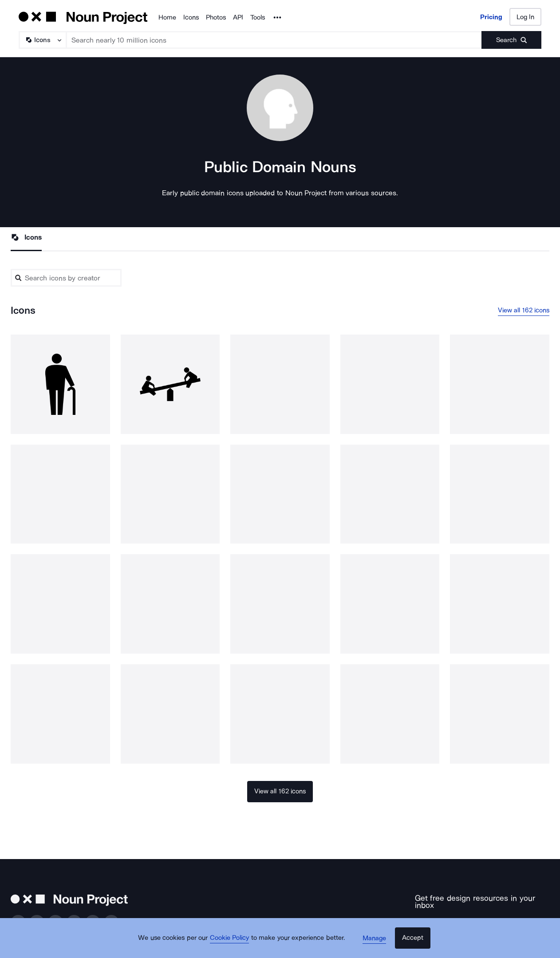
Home (167, 17)
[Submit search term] (511, 40)
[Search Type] (42, 40)
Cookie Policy (232, 942)
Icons (191, 17)
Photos (216, 17)
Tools (258, 17)
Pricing (491, 17)
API (238, 17)
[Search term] (274, 40)
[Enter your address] (454, 920)
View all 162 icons (524, 311)
